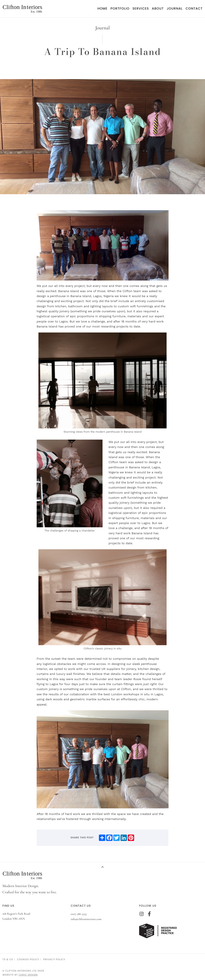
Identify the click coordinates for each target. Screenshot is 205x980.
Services (141, 8)
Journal (175, 8)
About (158, 8)
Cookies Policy (28, 960)
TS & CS (8, 960)
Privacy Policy (54, 960)
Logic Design (28, 975)
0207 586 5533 (79, 914)
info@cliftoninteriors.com (86, 919)
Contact (194, 8)
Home (102, 8)
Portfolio (120, 8)
